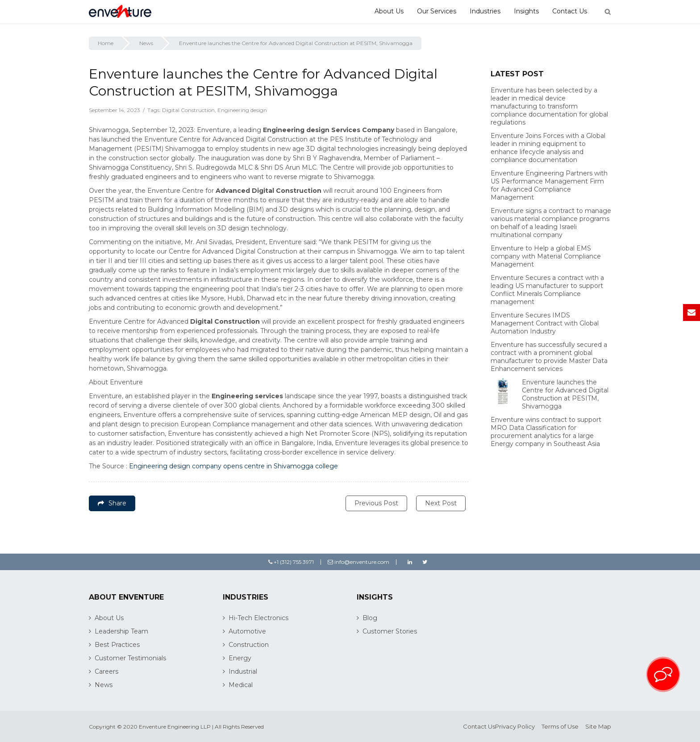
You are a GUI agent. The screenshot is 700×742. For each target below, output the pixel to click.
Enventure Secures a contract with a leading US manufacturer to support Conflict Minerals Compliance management (547, 290)
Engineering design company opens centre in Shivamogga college (233, 466)
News (146, 43)
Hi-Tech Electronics (258, 618)
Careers (106, 671)
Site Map (598, 726)
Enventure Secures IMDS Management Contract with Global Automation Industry (545, 323)
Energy (240, 658)
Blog (370, 618)
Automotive (247, 631)
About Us (389, 11)
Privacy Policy (515, 726)
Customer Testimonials (130, 658)
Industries (485, 11)
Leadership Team (121, 631)
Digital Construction (188, 110)
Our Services (437, 11)
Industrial (243, 671)
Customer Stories (390, 631)
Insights (526, 11)
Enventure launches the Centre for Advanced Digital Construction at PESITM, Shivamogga (565, 394)
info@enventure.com (358, 562)
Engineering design (242, 110)
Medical (241, 685)
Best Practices (117, 645)
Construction (249, 645)
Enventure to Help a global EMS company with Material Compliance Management (546, 256)
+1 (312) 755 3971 (291, 562)
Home (106, 43)
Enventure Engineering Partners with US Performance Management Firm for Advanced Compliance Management (549, 185)
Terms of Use (560, 726)
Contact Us (570, 11)
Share (112, 503)
